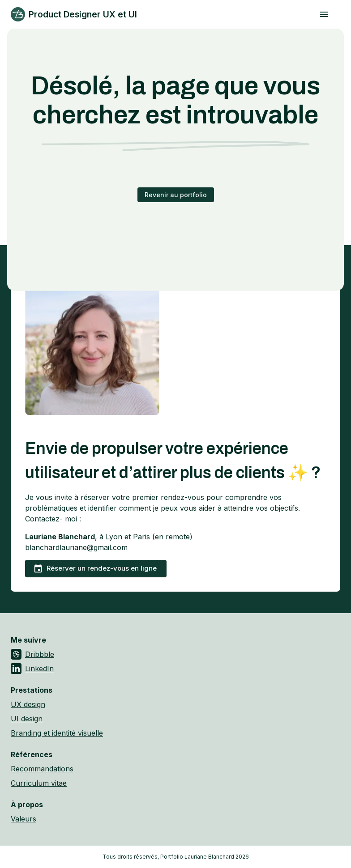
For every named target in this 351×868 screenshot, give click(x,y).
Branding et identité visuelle (57, 733)
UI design (27, 719)
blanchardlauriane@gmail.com (76, 547)
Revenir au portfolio (176, 195)
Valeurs (24, 819)
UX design (28, 704)
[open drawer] (324, 14)
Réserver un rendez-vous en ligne (95, 569)
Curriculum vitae (39, 783)
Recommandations (42, 769)
